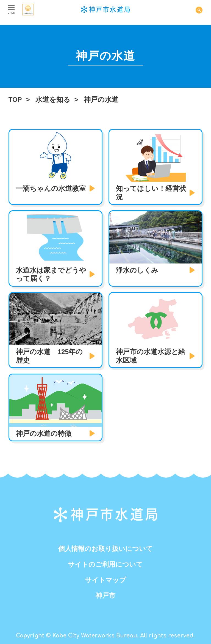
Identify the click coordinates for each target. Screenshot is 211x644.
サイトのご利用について (105, 564)
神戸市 (105, 595)
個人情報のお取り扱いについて (105, 549)
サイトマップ (105, 580)
